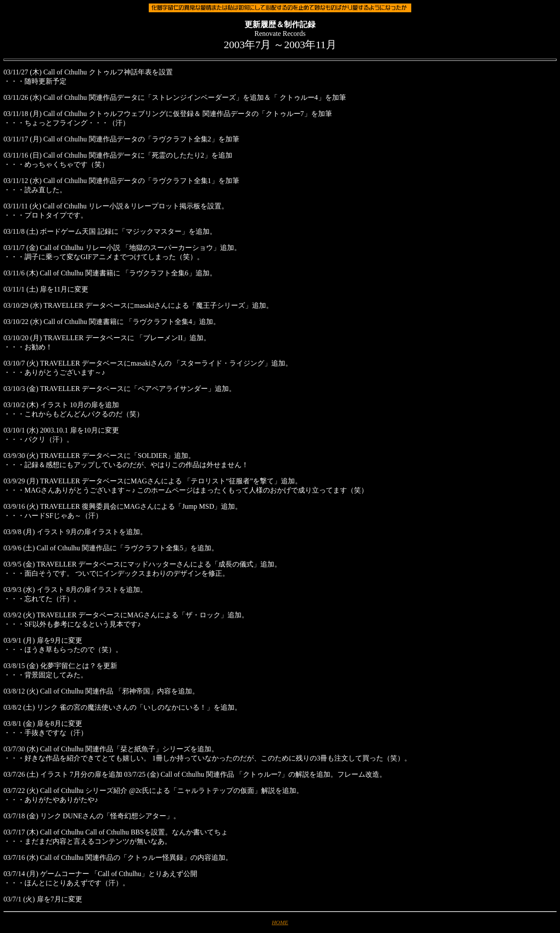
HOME (280, 922)
